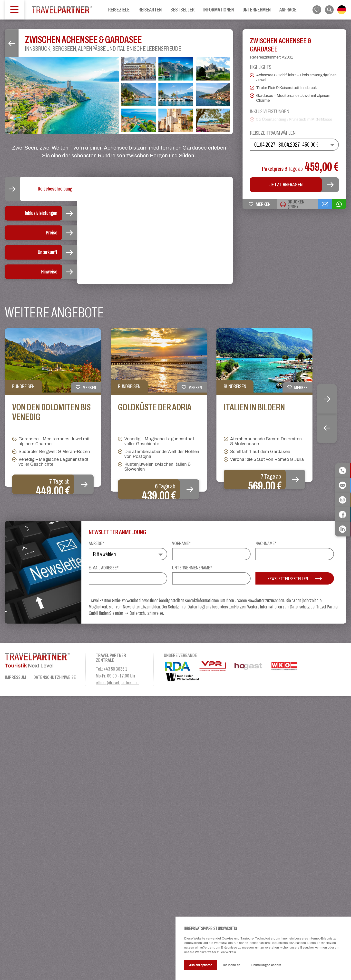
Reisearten (150, 10)
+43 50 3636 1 (115, 953)
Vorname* (181, 828)
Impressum (15, 961)
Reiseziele (119, 10)
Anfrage (288, 10)
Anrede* (96, 828)
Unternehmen (257, 10)
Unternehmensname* (192, 852)
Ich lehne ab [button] (232, 965)
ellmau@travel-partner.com (117, 967)
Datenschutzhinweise (146, 897)
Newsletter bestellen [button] (295, 863)
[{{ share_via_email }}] (325, 204)
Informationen (219, 10)
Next (327, 683)
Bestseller (182, 10)
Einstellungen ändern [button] (266, 965)
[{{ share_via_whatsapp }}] (339, 204)
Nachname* (266, 828)
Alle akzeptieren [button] (201, 965)
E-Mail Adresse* (104, 852)
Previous (327, 712)
